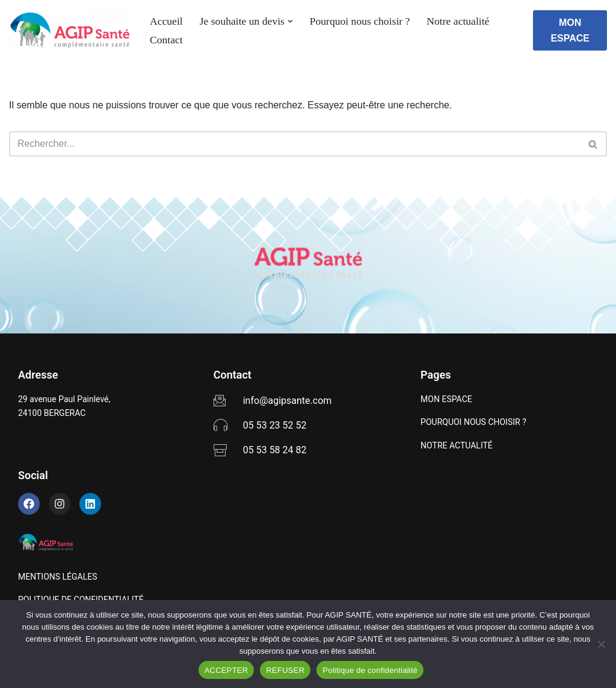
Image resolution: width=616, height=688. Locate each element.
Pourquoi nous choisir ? (360, 21)
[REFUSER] (601, 644)
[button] (290, 21)
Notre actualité (458, 21)
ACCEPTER (226, 670)
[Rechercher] (294, 144)
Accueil (166, 21)
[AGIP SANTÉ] (69, 30)
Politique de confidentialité (370, 670)
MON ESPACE (570, 30)
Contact (166, 40)
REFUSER (285, 670)
